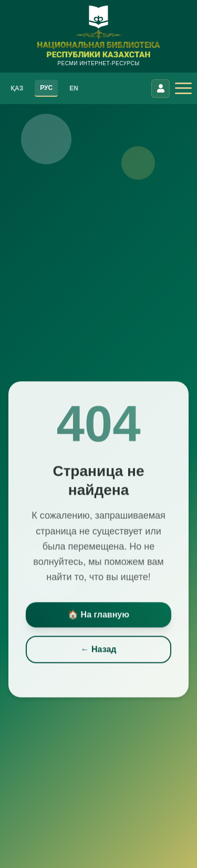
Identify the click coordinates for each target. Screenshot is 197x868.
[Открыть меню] (183, 88)
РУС (46, 88)
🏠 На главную (98, 616)
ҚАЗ (17, 88)
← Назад (99, 651)
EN (74, 88)
